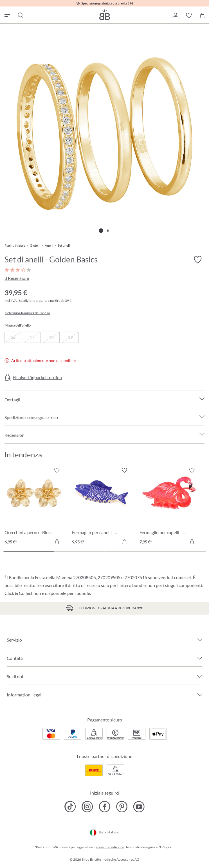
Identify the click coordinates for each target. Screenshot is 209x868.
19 (70, 337)
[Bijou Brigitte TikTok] (70, 807)
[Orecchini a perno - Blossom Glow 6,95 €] (34, 507)
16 (13, 337)
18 (51, 337)
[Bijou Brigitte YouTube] (139, 807)
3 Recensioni (17, 278)
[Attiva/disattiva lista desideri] (198, 260)
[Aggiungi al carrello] (57, 542)
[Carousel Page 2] (79, 551)
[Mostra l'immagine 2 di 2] (108, 231)
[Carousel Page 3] (130, 551)
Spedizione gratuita (33, 301)
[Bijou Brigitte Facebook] (104, 807)
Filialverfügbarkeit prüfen (37, 377)
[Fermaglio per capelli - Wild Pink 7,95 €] (169, 507)
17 (32, 337)
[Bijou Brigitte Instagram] (87, 807)
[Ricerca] (20, 15)
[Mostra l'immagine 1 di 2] (101, 231)
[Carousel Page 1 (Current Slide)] (29, 551)
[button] (175, 15)
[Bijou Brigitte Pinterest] (122, 807)
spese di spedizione (110, 847)
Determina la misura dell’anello (27, 313)
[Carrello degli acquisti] (202, 15)
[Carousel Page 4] (180, 551)
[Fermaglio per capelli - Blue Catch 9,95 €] (102, 507)
